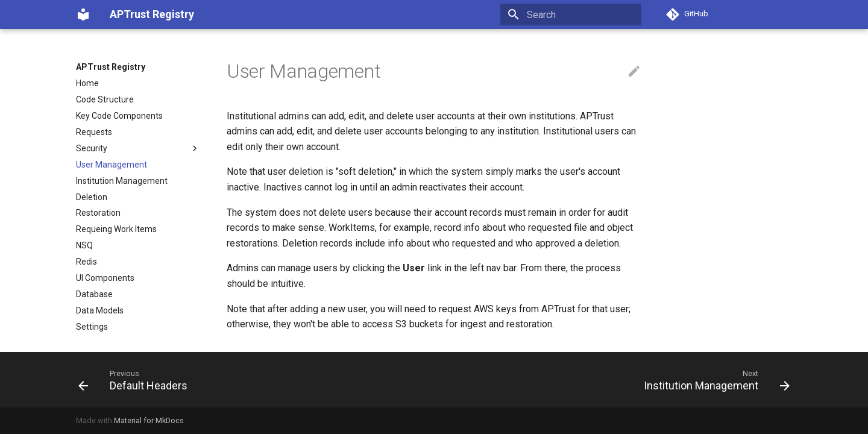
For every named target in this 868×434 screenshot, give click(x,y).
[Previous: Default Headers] (136, 380)
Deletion (92, 197)
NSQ (84, 245)
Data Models (100, 310)
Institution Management (122, 181)
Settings (92, 327)
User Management (112, 165)
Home (87, 83)
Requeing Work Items (116, 229)
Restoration (98, 213)
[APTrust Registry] (83, 14)
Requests (94, 132)
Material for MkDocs (149, 420)
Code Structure (105, 99)
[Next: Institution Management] (713, 380)
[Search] (571, 14)
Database (94, 294)
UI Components (105, 278)
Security (138, 148)
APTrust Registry (111, 67)
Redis (86, 262)
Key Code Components (119, 116)
